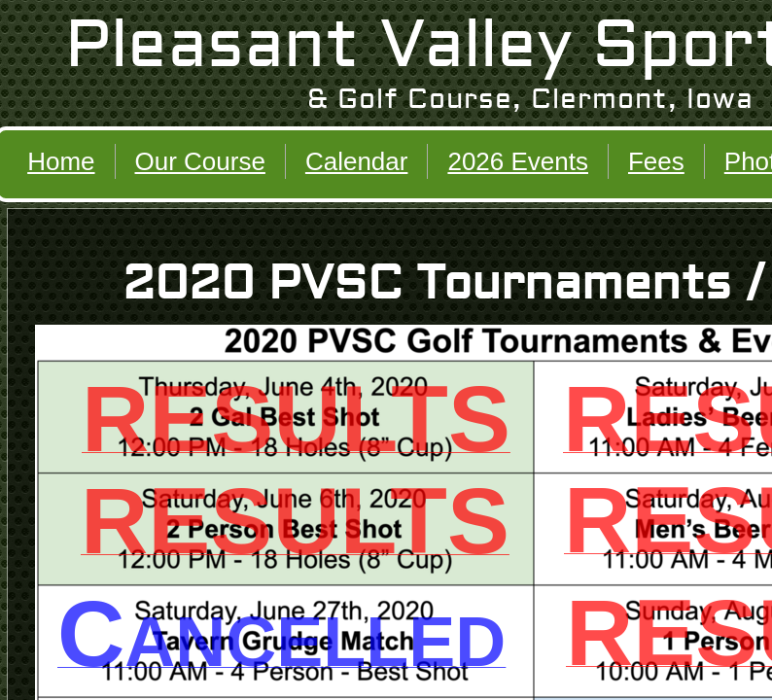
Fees (656, 161)
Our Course (200, 161)
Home (61, 161)
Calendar (357, 161)
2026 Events (518, 161)
